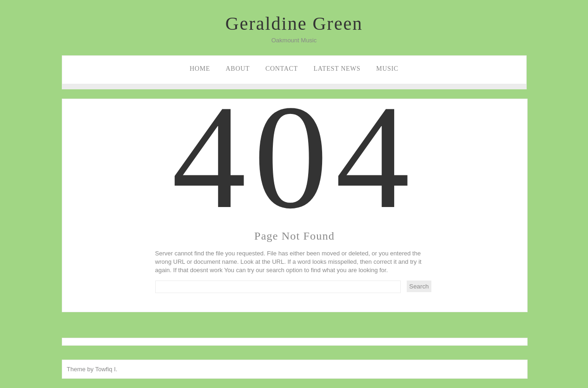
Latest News (337, 69)
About (238, 69)
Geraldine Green (294, 23)
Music (387, 69)
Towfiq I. (106, 369)
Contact (282, 69)
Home (200, 69)
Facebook (8, 105)
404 (295, 187)
